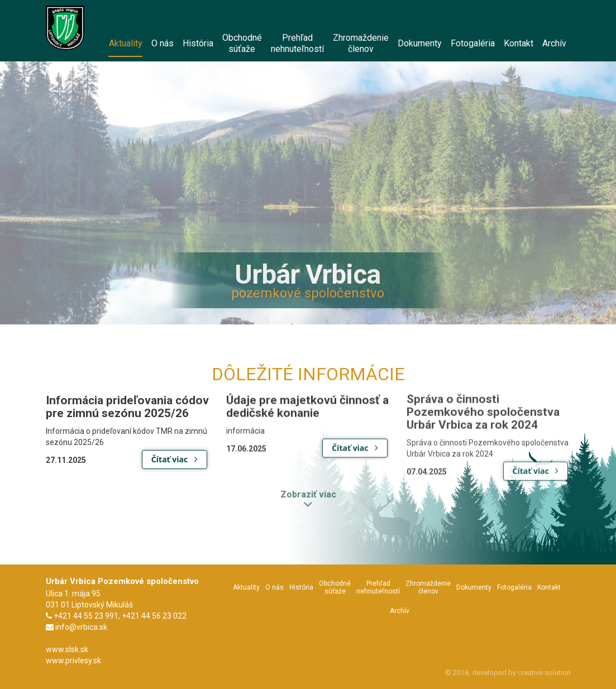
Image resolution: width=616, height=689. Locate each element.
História (301, 587)
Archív (400, 611)
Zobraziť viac (308, 496)
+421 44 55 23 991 (86, 616)
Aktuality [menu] (125, 48)
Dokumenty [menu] (420, 43)
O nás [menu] (163, 43)
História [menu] (198, 43)
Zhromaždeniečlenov (428, 587)
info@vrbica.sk (81, 627)
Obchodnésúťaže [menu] (242, 43)
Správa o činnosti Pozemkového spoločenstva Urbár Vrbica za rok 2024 (483, 410)
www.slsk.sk (67, 649)
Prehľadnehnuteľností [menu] (297, 43)
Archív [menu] (554, 43)
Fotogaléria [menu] (473, 43)
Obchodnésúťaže (335, 587)
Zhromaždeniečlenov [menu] (361, 43)
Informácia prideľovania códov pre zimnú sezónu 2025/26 (127, 407)
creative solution (544, 673)
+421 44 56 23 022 (154, 616)
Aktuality (246, 587)
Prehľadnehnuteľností (378, 587)
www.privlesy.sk (73, 661)
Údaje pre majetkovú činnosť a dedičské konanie (307, 406)
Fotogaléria (514, 587)
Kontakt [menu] (519, 43)
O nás (274, 587)
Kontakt (549, 587)
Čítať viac (175, 459)
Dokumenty (474, 587)
